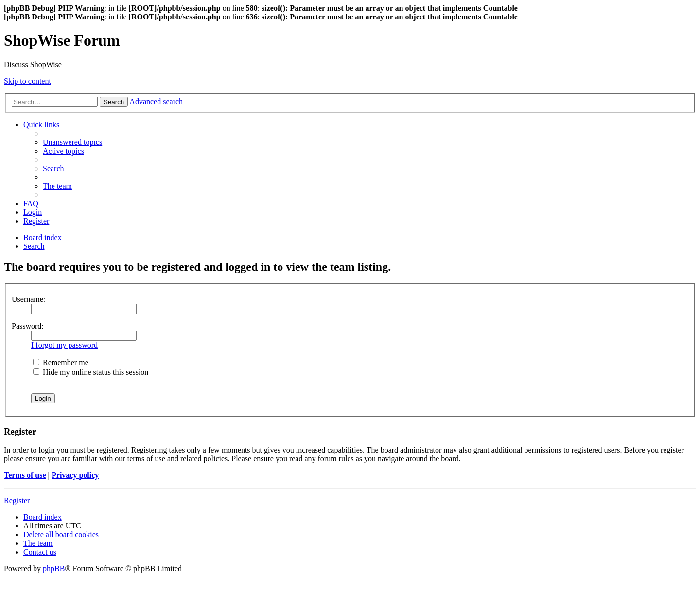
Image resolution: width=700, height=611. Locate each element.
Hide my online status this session (91, 372)
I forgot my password (64, 345)
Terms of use (25, 475)
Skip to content (27, 81)
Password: (28, 326)
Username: (28, 299)
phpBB (54, 568)
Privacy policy (75, 475)
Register (17, 500)
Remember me (61, 362)
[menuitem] (72, 142)
